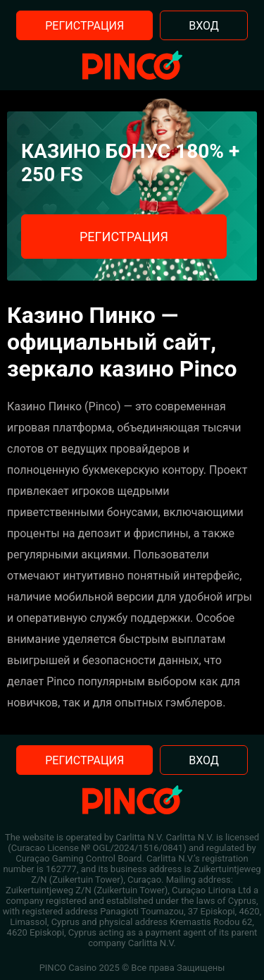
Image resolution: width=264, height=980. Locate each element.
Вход (204, 26)
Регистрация (84, 26)
